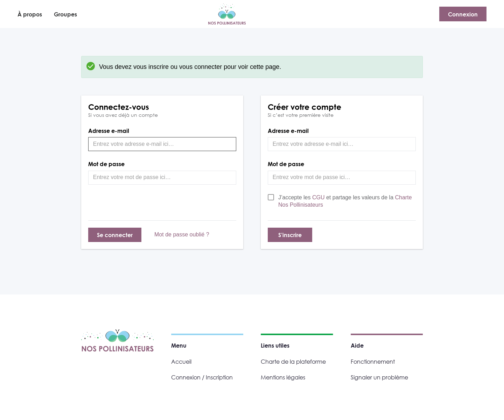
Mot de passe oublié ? (182, 234)
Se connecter (115, 235)
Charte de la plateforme (293, 361)
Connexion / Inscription (202, 377)
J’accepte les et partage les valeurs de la (345, 201)
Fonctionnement (373, 361)
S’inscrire (290, 235)
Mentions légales (283, 377)
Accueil (181, 361)
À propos (30, 14)
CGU (319, 197)
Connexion (463, 14)
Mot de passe (106, 164)
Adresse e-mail (109, 131)
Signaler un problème (379, 377)
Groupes (65, 14)
